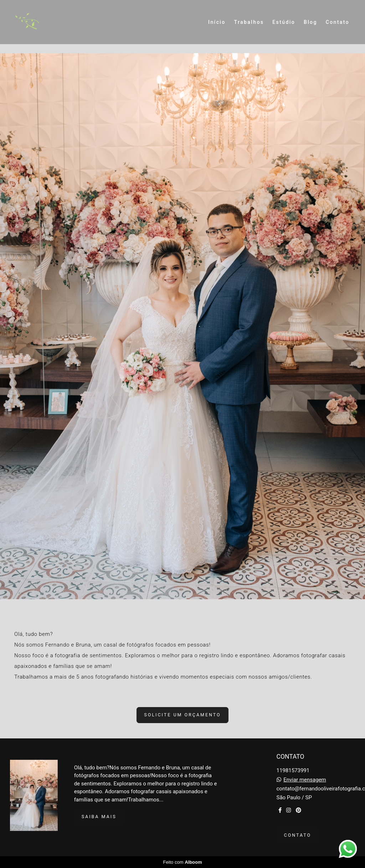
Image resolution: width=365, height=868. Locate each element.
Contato (338, 22)
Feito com (182, 862)
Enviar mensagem (305, 780)
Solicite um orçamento (182, 715)
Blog (310, 22)
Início (217, 22)
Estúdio (284, 22)
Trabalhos (249, 22)
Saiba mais (99, 817)
